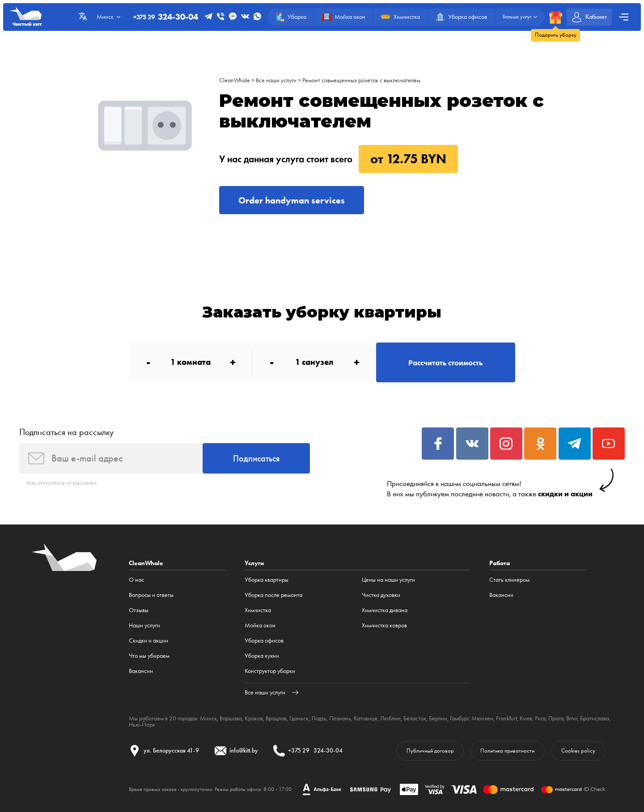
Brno (572, 718)
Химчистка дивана (385, 610)
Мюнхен (482, 718)
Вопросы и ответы (151, 595)
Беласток (415, 718)
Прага (556, 718)
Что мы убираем (149, 656)
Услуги (254, 563)
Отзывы (139, 610)
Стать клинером (509, 580)
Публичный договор (430, 751)
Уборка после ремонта (273, 595)
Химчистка (258, 610)
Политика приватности (507, 751)
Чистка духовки (381, 595)
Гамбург (459, 718)
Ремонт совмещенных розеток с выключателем (361, 80)
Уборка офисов (264, 641)
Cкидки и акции (148, 641)
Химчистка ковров (384, 625)
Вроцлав (276, 718)
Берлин (438, 718)
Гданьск (299, 718)
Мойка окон (260, 625)
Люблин (390, 718)
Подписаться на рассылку (66, 432)
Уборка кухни (262, 656)
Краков (254, 718)
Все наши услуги (276, 80)
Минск (208, 718)
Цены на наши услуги (388, 580)
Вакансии (141, 671)
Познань (340, 718)
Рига (540, 718)
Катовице (366, 718)
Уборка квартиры (267, 580)
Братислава (595, 718)
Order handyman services (292, 200)
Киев (526, 718)
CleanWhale (235, 80)
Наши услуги (144, 625)
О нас (136, 580)
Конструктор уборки (270, 671)
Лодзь (319, 718)
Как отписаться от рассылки (62, 483)
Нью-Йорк (142, 725)
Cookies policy (578, 751)
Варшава (231, 718)
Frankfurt (506, 718)
